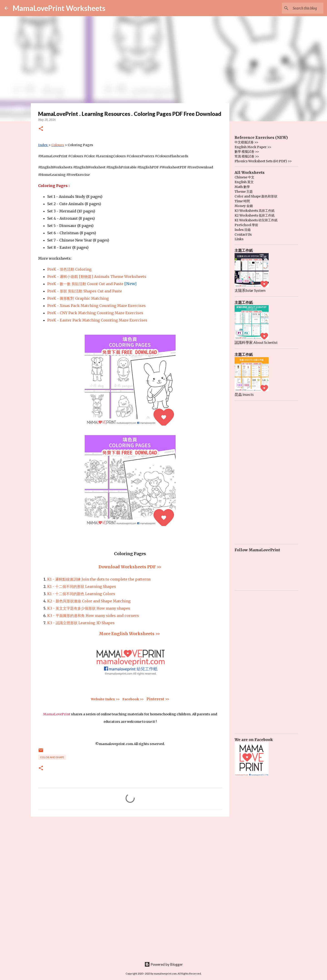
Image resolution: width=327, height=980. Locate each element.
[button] (41, 129)
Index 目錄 (243, 230)
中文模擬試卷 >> (246, 142)
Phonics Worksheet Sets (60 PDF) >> (263, 161)
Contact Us (243, 234)
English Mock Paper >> (253, 147)
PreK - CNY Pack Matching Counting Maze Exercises (95, 313)
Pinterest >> (158, 699)
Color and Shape (52, 757)
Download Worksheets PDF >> (130, 567)
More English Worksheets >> (130, 634)
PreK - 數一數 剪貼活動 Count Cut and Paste (85, 284)
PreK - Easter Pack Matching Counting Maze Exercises (97, 320)
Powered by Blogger (164, 964)
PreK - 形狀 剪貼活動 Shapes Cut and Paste (85, 291)
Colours (58, 145)
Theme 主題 (244, 192)
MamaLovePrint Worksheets (59, 8)
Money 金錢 (244, 206)
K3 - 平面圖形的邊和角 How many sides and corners (93, 616)
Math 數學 (242, 187)
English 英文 (244, 182)
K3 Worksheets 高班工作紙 (255, 211)
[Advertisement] (130, 855)
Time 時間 (242, 201)
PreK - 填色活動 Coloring (69, 269)
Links (239, 239)
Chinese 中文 (244, 177)
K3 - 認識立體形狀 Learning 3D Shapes (81, 623)
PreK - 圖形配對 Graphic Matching (78, 298)
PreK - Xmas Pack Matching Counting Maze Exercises (97, 306)
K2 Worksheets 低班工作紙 (255, 215)
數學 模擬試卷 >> (247, 152)
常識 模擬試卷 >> (247, 156)
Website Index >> (105, 699)
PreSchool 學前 (246, 225)
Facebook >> (133, 699)
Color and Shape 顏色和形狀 (256, 196)
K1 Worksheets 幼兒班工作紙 (256, 220)
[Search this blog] (300, 8)
